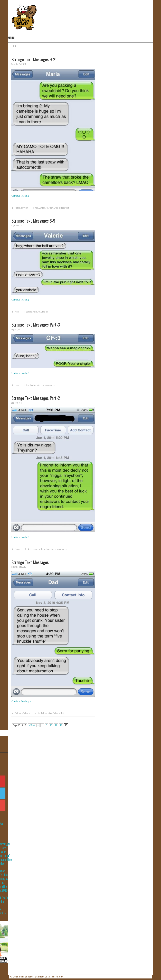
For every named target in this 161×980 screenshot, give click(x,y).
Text (67, 208)
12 (61, 725)
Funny (51, 208)
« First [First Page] (32, 725)
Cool (37, 208)
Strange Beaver (27, 977)
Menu (11, 38)
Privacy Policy (56, 977)
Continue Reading (21, 196)
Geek (51, 713)
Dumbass (42, 208)
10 (51, 725)
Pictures (18, 208)
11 (56, 725)
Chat (39, 713)
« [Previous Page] (38, 725)
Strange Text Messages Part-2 (36, 398)
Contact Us (42, 977)
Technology (25, 208)
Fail (47, 208)
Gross (56, 208)
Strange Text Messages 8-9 (33, 221)
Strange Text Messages (30, 562)
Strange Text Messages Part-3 (36, 325)
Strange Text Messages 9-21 (34, 59)
